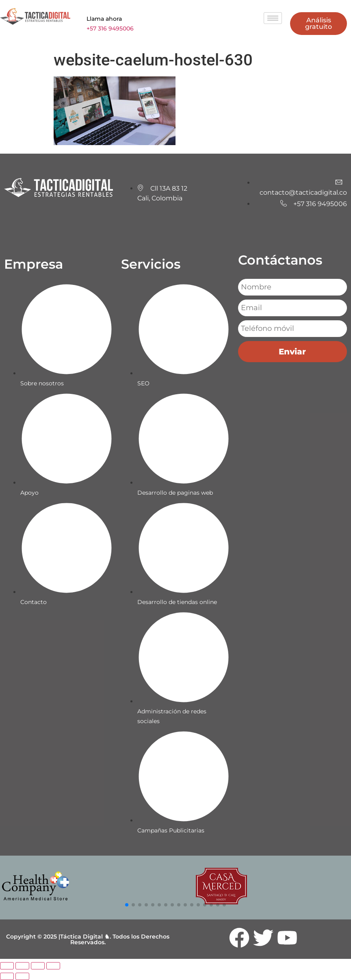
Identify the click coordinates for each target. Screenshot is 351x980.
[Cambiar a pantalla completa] (22, 966)
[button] (127, 905)
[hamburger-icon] (273, 18)
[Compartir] (38, 966)
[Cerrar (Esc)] (53, 966)
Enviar (292, 352)
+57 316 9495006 (110, 28)
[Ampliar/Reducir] (7, 966)
